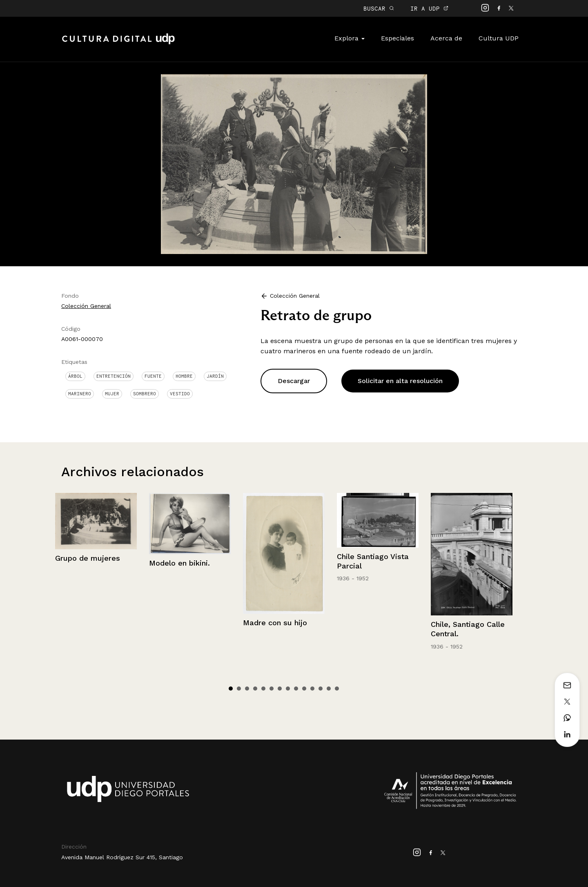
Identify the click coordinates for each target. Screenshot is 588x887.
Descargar (294, 381)
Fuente (153, 376)
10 (304, 689)
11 (312, 689)
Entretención (114, 376)
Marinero (80, 394)
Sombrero (145, 394)
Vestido (180, 394)
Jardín (215, 376)
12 (321, 689)
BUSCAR (379, 8)
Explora (350, 38)
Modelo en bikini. (179, 563)
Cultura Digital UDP (118, 43)
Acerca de (446, 38)
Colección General (86, 306)
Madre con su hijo (275, 623)
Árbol (75, 376)
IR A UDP (429, 8)
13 (329, 689)
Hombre (184, 376)
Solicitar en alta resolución (400, 381)
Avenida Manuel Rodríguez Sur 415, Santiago (122, 857)
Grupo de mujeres (88, 558)
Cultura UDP (499, 38)
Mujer (112, 394)
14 (337, 689)
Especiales (398, 38)
